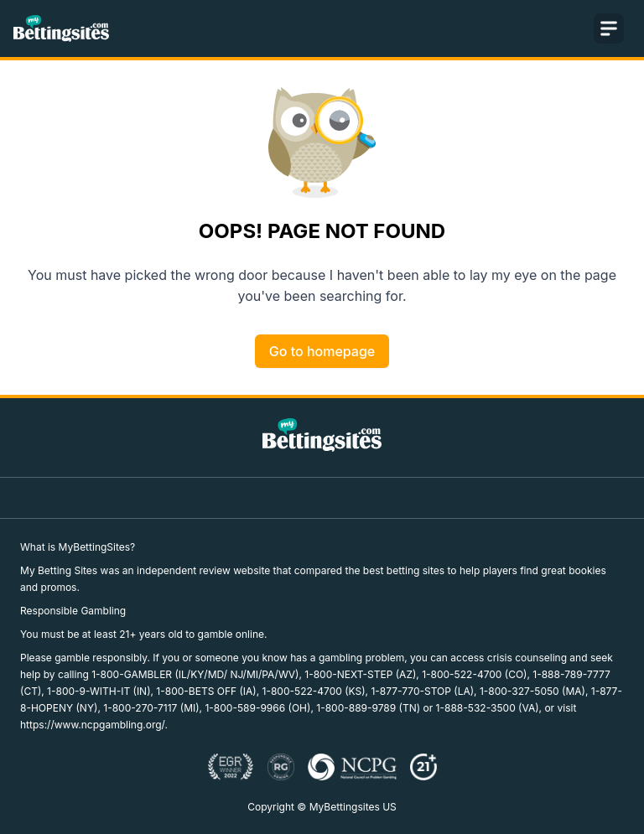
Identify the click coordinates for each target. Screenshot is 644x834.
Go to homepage (322, 351)
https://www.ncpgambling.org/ (92, 725)
